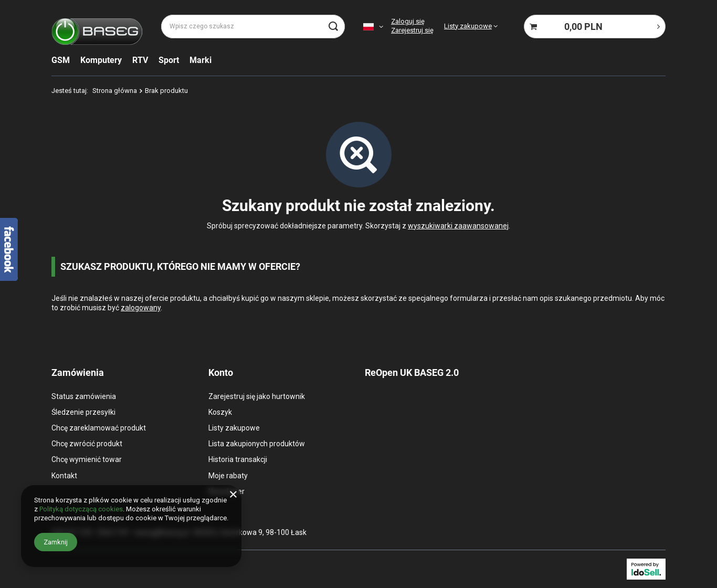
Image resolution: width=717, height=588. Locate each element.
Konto (221, 372)
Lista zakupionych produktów (257, 444)
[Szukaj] (333, 27)
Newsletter (226, 491)
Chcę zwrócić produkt (87, 444)
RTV (140, 60)
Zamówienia (78, 372)
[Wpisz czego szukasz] (253, 27)
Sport (169, 60)
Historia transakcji (238, 459)
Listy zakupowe (468, 26)
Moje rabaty (228, 476)
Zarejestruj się (412, 30)
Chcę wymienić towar (87, 459)
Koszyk (220, 412)
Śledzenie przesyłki (83, 412)
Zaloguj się (408, 21)
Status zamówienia (84, 396)
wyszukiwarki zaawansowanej (458, 226)
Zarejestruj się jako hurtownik (257, 396)
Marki (201, 60)
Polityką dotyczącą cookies (81, 509)
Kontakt (64, 476)
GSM (61, 60)
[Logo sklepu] (97, 27)
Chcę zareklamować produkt (99, 428)
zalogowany (141, 308)
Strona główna (115, 91)
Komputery (101, 60)
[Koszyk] (595, 27)
